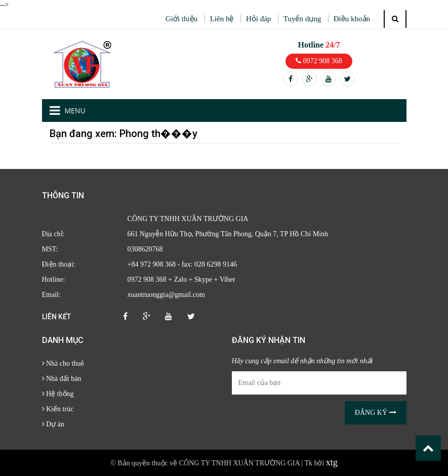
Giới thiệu (181, 19)
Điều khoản (352, 19)
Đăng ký (376, 413)
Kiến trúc (58, 409)
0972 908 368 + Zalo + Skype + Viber (181, 279)
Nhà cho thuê (63, 363)
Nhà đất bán (62, 379)
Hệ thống (58, 394)
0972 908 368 (319, 61)
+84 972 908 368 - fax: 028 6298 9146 (182, 264)
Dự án (53, 424)
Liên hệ (222, 19)
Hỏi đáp (258, 19)
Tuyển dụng (302, 19)
